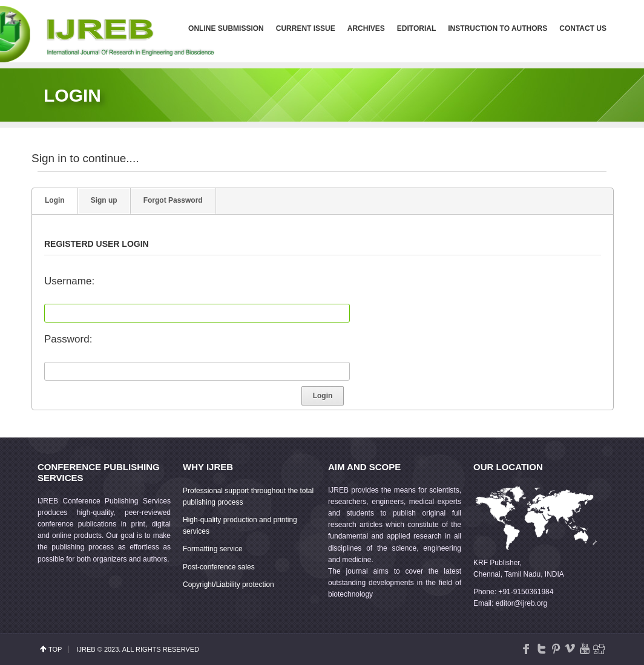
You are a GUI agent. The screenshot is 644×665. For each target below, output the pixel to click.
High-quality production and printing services (240, 526)
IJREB (86, 649)
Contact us (583, 28)
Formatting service (213, 549)
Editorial (416, 28)
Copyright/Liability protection (228, 585)
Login (55, 200)
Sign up (104, 200)
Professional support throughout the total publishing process (248, 496)
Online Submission (226, 28)
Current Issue (306, 28)
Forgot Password (173, 200)
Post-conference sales (219, 567)
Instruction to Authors (498, 28)
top (55, 649)
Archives (366, 28)
